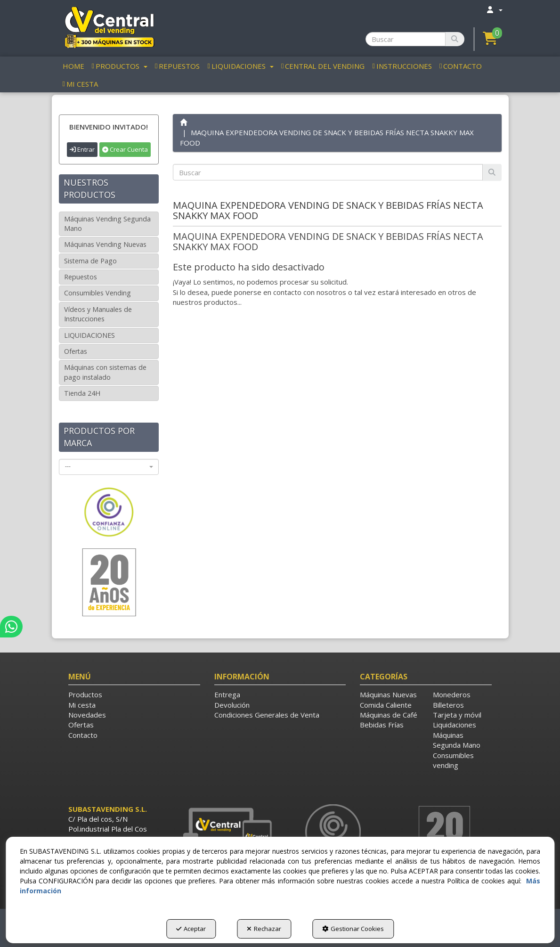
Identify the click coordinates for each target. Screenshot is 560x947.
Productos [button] (85, 694)
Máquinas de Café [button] (389, 715)
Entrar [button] (82, 149)
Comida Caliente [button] (386, 705)
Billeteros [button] (448, 705)
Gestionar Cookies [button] (353, 929)
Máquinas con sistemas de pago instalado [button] (105, 372)
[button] (109, 27)
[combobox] (109, 467)
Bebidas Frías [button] (382, 725)
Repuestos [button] (81, 277)
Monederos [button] (452, 694)
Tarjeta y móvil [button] (457, 715)
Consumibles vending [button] (453, 760)
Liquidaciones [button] (454, 725)
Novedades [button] (87, 715)
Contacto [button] (83, 735)
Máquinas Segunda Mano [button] (457, 740)
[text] (328, 172)
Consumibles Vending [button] (97, 293)
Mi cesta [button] (82, 705)
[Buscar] (455, 39)
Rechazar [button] (264, 929)
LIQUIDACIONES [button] (89, 335)
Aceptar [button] (191, 929)
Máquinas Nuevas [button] (388, 694)
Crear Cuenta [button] (125, 149)
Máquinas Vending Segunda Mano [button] (107, 224)
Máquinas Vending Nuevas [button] (105, 244)
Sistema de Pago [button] (90, 261)
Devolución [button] (232, 705)
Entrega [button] (227, 694)
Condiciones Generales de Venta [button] (267, 715)
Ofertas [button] (76, 351)
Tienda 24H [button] (82, 393)
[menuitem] (494, 10)
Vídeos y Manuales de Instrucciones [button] (98, 314)
